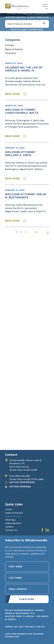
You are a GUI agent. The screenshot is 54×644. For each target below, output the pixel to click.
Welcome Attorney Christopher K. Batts (22, 111)
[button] (16, 94)
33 (36, 232)
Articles (9, 45)
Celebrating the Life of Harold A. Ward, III (24, 69)
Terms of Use (14, 627)
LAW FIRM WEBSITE (17, 634)
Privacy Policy (35, 627)
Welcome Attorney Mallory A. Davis (20, 154)
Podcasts (11, 53)
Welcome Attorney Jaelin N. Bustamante (26, 196)
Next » (48, 233)
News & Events (14, 49)
